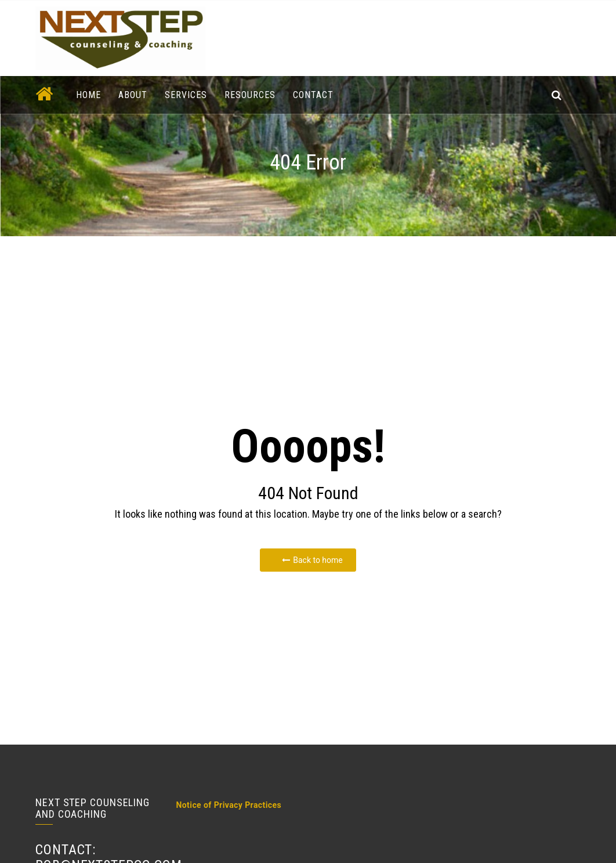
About (133, 95)
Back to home (312, 560)
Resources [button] (250, 95)
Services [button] (186, 95)
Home (88, 95)
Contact (313, 95)
